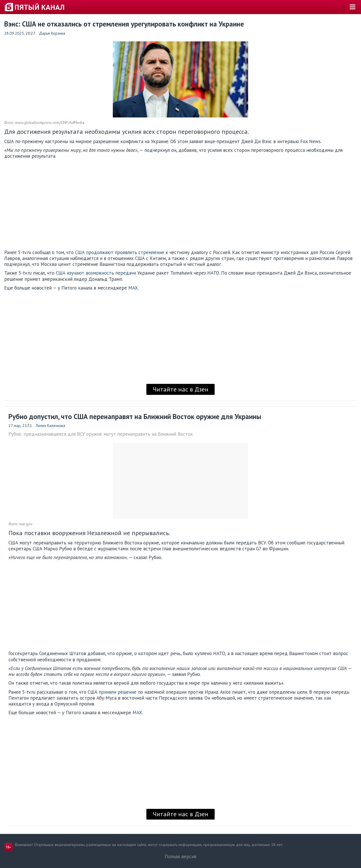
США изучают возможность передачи (96, 273)
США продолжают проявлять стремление (120, 252)
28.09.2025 (14, 33)
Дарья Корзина (52, 33)
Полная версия (180, 856)
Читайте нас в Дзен (180, 389)
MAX (133, 288)
